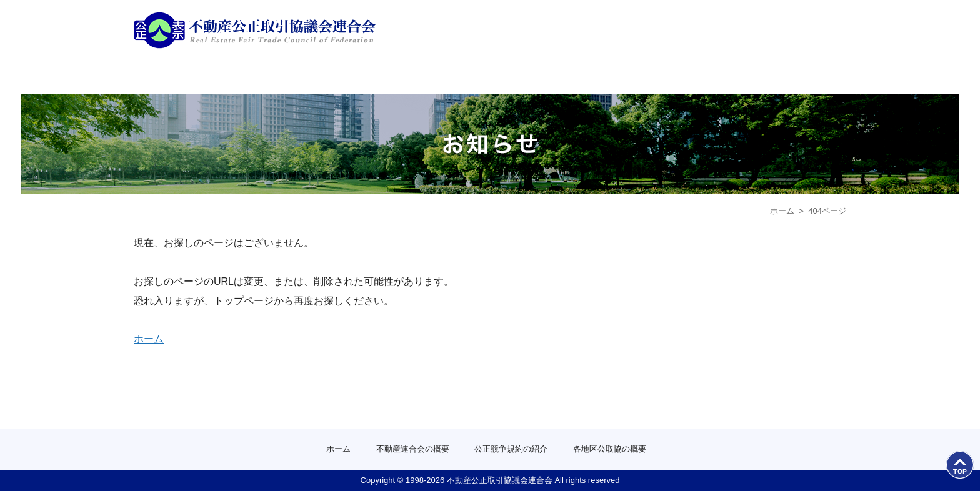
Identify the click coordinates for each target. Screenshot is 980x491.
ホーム (223, 75)
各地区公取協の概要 (757, 75)
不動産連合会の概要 (401, 75)
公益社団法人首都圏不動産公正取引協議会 (255, 30)
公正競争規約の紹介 (579, 75)
